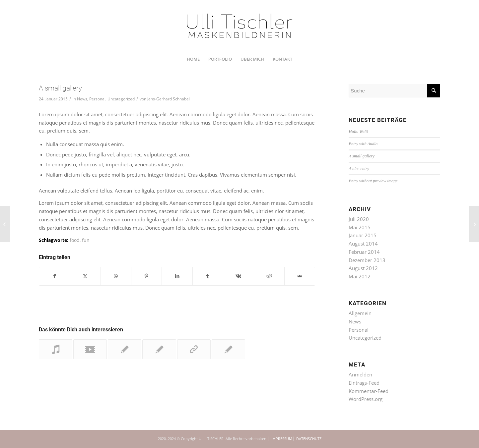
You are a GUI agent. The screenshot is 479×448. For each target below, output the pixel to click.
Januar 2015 (363, 235)
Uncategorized (121, 99)
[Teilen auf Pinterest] (146, 276)
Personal (97, 99)
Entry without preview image (373, 181)
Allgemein (360, 313)
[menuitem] (193, 59)
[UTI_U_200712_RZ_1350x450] (240, 25)
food (75, 240)
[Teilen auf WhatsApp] (116, 276)
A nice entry (359, 169)
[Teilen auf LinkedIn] (177, 276)
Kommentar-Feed (369, 391)
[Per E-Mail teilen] (300, 276)
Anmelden (360, 374)
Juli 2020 (359, 219)
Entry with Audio (363, 144)
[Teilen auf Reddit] (269, 276)
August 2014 (363, 244)
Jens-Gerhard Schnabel (169, 99)
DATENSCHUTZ (309, 439)
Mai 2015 (360, 227)
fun (86, 240)
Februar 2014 (364, 252)
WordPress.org (366, 399)
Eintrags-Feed (364, 383)
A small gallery (362, 156)
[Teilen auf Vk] (238, 276)
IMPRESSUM (282, 439)
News (82, 99)
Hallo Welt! (358, 132)
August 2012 (363, 268)
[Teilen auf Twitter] (85, 276)
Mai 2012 (360, 276)
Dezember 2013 (367, 260)
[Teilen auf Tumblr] (208, 276)
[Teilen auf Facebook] (54, 276)
